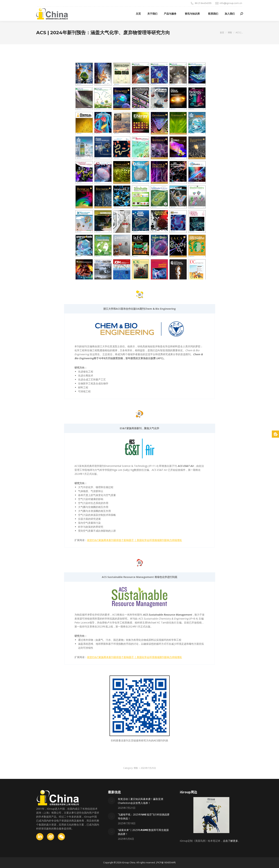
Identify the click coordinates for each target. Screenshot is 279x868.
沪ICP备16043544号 (166, 863)
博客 (136, 768)
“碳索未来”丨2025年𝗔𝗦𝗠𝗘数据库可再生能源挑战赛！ (143, 832)
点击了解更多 (230, 841)
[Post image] (112, 801)
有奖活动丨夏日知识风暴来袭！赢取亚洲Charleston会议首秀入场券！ (140, 801)
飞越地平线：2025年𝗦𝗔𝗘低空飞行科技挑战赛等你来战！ (144, 816)
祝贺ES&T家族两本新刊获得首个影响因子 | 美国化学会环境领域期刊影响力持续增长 (135, 540)
